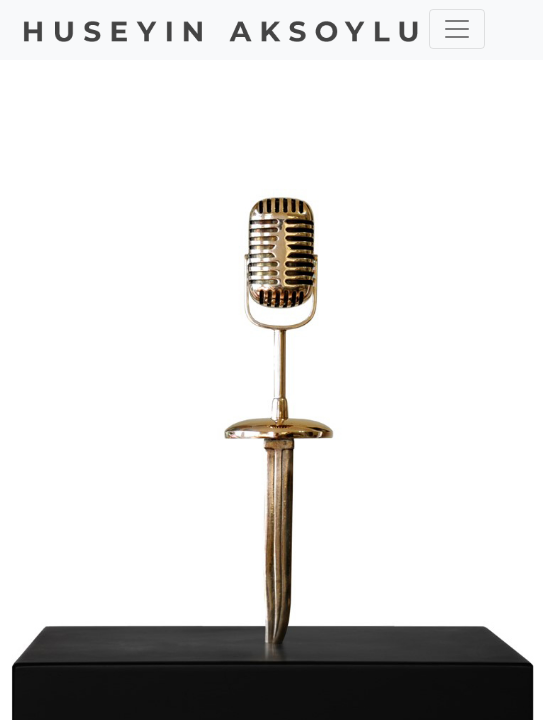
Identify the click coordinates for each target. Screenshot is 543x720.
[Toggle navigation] (457, 29)
